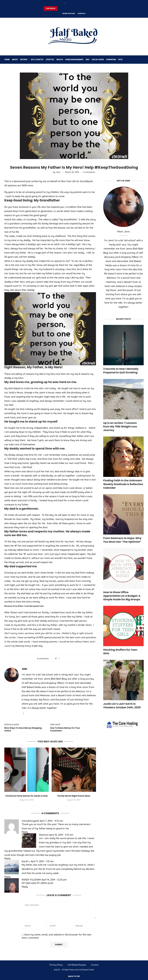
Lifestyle (50, 59)
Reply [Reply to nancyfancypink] (25, 832)
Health (60, 59)
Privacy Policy (56, 965)
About (15, 59)
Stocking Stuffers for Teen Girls (120, 652)
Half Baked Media (86, 970)
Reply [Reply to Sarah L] (7, 877)
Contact (82, 13)
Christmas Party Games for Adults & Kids (27, 796)
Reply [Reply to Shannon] (7, 858)
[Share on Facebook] (59, 659)
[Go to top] (74, 976)
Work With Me (69, 13)
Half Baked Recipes (77, 965)
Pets (120, 59)
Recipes (24, 59)
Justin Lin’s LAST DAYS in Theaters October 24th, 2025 (122, 706)
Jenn (58, 172)
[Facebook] (65, 3)
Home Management (74, 59)
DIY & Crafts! (37, 59)
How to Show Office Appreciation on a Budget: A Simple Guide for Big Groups (122, 596)
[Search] (142, 60)
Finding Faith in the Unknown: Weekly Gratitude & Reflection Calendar (123, 484)
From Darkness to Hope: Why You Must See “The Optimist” (122, 540)
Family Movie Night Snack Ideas (74, 796)
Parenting (111, 59)
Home (7, 59)
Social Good (98, 59)
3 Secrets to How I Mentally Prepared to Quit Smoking (121, 371)
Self (87, 59)
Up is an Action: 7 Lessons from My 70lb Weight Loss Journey (120, 426)
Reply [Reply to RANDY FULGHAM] (25, 887)
